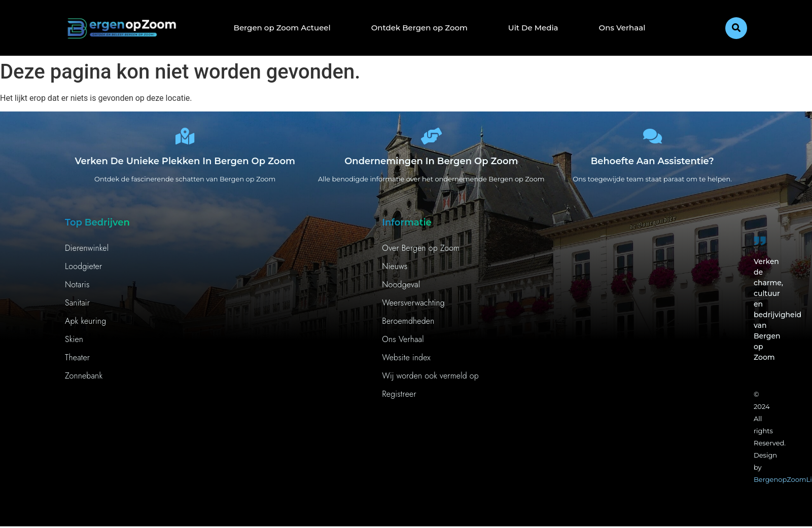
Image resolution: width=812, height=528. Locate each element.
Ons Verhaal (622, 28)
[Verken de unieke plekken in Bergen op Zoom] (185, 138)
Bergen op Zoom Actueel (282, 28)
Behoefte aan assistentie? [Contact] (652, 165)
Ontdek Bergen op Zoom (419, 28)
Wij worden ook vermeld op (430, 379)
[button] (736, 28)
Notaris (77, 288)
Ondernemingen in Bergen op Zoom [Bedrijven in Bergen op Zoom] (431, 165)
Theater (77, 361)
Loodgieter (83, 270)
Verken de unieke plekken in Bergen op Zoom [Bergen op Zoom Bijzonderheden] (185, 165)
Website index (406, 361)
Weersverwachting (413, 306)
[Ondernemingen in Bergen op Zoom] (431, 138)
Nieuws (395, 270)
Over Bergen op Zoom (421, 252)
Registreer (399, 398)
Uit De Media (533, 28)
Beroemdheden (408, 325)
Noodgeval (401, 288)
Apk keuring (85, 325)
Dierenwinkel (87, 252)
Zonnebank (84, 379)
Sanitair (77, 306)
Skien (74, 343)
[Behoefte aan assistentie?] (652, 138)
